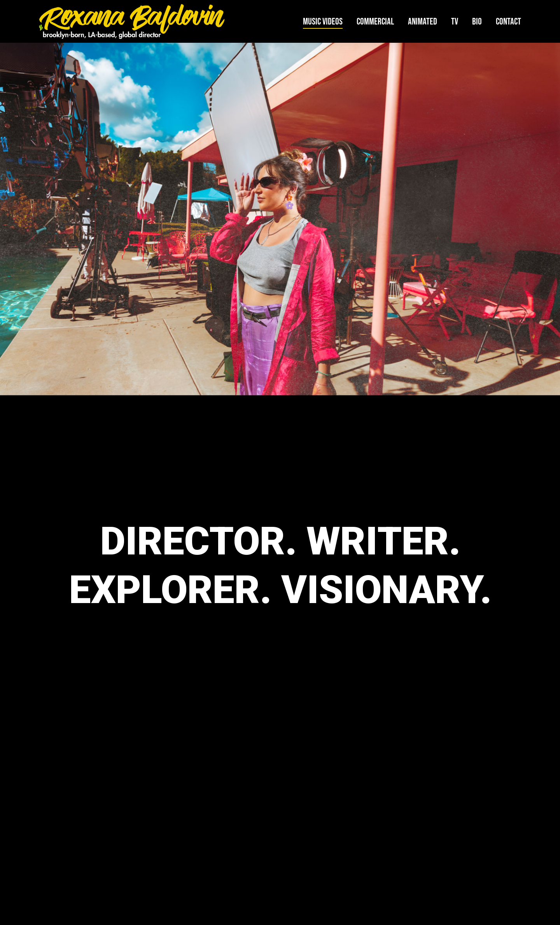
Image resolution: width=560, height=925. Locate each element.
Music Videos (323, 22)
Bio (477, 22)
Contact (508, 22)
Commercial (375, 22)
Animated (423, 22)
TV (455, 22)
